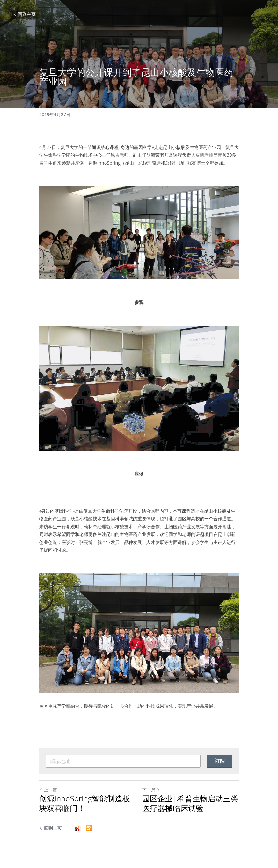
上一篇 (48, 790)
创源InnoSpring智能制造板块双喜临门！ (85, 803)
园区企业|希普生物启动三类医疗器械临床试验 (190, 803)
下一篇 (151, 790)
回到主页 (24, 14)
